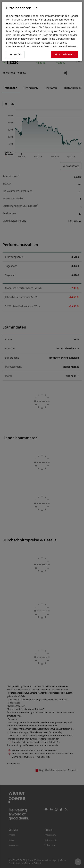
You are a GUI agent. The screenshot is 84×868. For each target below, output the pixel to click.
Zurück (15, 54)
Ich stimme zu (65, 54)
